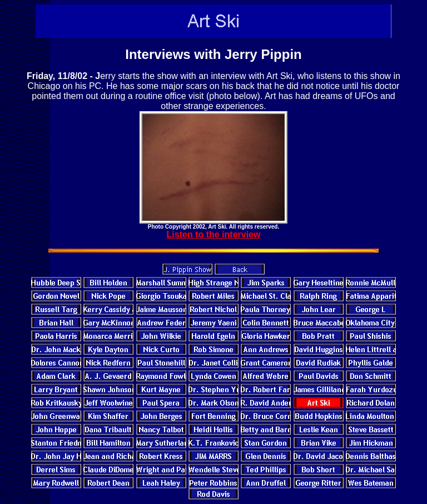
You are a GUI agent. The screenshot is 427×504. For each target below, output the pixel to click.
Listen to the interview (214, 234)
